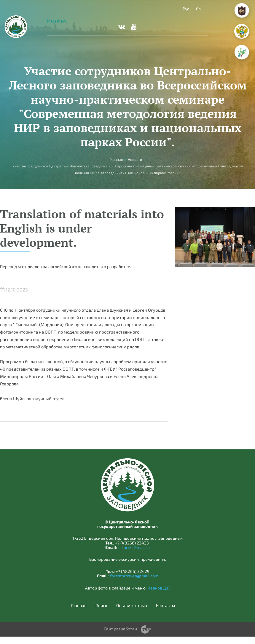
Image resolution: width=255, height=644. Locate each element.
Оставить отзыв (132, 605)
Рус (186, 9)
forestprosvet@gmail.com (134, 576)
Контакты (165, 605)
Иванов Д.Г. (159, 588)
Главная (79, 605)
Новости (135, 159)
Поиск (101, 605)
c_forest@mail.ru (134, 547)
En (198, 9)
